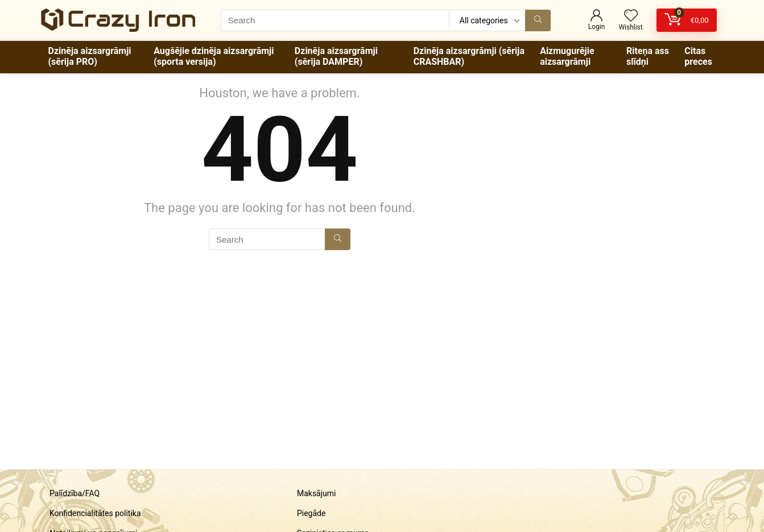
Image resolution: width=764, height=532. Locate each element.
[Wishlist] (631, 16)
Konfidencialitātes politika (95, 513)
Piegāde (311, 513)
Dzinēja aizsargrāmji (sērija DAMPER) (336, 56)
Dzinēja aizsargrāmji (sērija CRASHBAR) (469, 56)
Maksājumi (317, 493)
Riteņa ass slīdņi (648, 56)
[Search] (538, 20)
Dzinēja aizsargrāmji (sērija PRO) (90, 56)
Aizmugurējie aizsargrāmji (567, 56)
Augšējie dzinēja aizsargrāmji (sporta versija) (214, 56)
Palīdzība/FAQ (75, 493)
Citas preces (698, 56)
